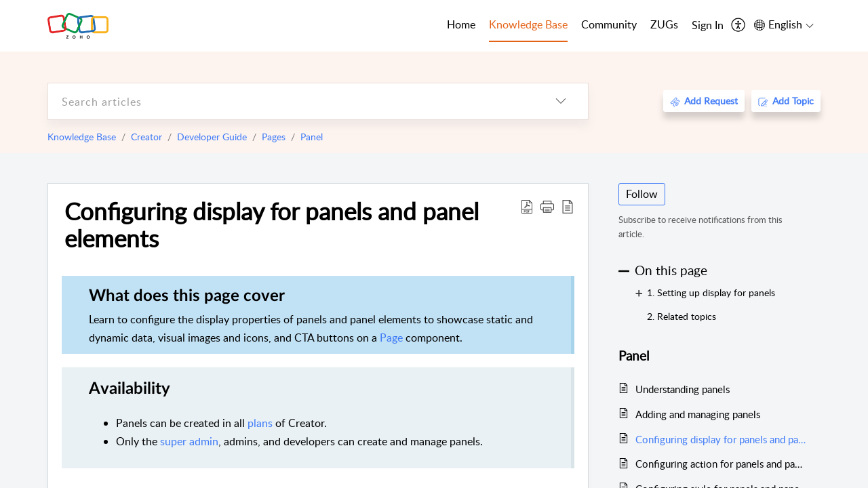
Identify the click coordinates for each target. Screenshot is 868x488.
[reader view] (568, 206)
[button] (547, 206)
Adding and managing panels (698, 414)
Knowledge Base (82, 137)
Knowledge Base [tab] (528, 24)
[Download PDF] (527, 206)
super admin (189, 441)
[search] (291, 101)
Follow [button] (642, 194)
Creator (146, 137)
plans (260, 423)
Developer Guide (212, 137)
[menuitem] (708, 26)
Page (391, 338)
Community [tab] (609, 24)
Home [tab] (461, 24)
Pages (274, 137)
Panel (312, 137)
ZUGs (664, 24)
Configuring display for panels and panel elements (272, 224)
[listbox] (561, 101)
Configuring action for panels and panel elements (721, 464)
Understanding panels (683, 389)
